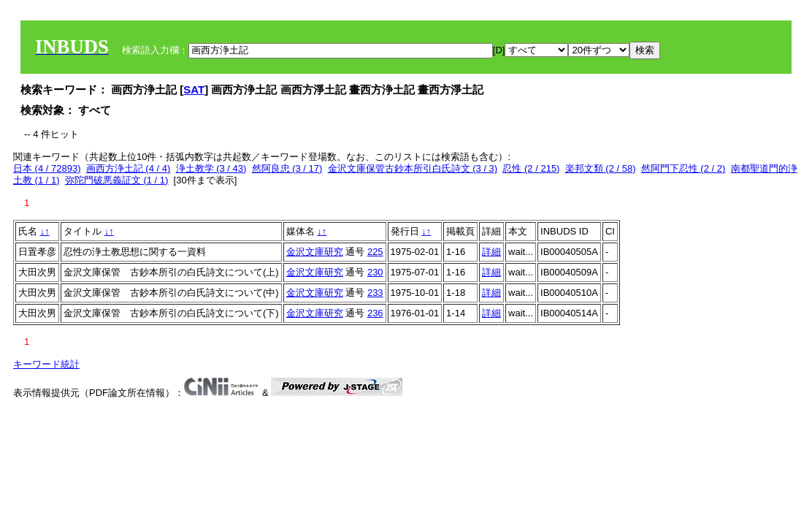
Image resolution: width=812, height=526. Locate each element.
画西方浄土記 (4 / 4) (129, 168)
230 (375, 272)
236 (375, 313)
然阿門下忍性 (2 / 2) (683, 168)
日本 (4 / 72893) (47, 168)
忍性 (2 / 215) (531, 168)
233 (375, 293)
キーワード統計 (46, 364)
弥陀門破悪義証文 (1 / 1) (117, 180)
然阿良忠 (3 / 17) (287, 168)
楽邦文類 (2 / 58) (601, 168)
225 (375, 252)
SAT (194, 89)
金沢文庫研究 (315, 252)
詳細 (491, 252)
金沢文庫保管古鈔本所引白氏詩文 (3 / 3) (413, 168)
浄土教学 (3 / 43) (211, 168)
